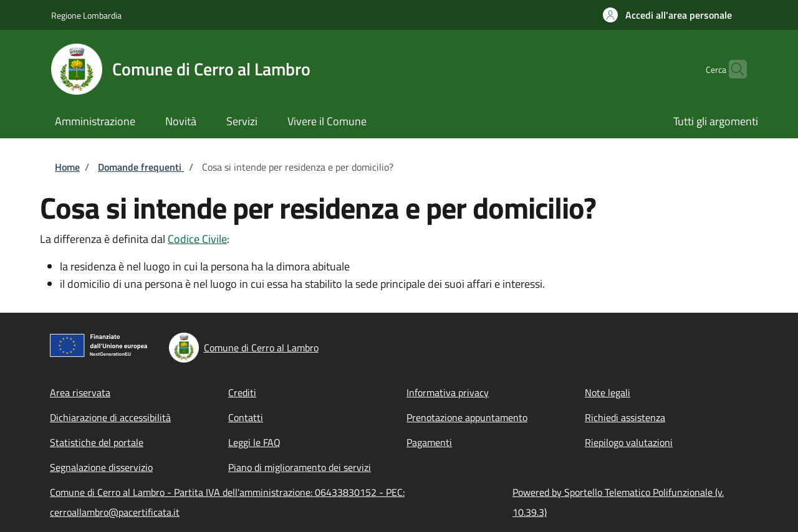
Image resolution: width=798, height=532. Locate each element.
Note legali (608, 392)
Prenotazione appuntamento (467, 417)
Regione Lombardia (86, 15)
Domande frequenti (141, 167)
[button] (667, 15)
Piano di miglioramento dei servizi (300, 467)
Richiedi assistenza (625, 417)
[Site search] (732, 69)
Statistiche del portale (97, 442)
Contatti (246, 417)
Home (67, 167)
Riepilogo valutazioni (629, 442)
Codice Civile (197, 239)
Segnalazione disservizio (101, 467)
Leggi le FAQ (254, 442)
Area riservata (80, 392)
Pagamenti (429, 442)
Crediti (242, 392)
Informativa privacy (448, 392)
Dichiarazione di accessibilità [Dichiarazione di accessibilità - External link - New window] (110, 417)
